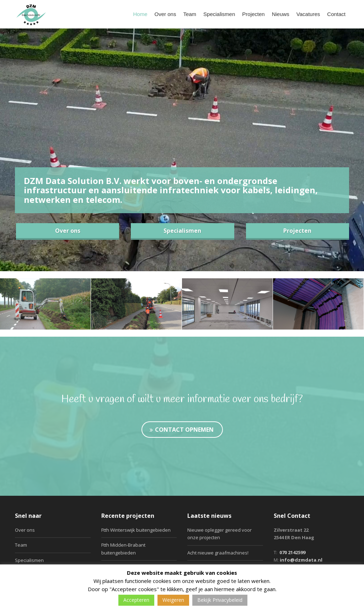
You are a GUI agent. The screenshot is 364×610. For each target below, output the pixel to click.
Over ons (165, 14)
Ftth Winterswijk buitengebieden (136, 530)
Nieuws (281, 14)
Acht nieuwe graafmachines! (218, 553)
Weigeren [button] (173, 600)
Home (140, 14)
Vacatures (308, 14)
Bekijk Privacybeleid (220, 600)
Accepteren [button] (136, 600)
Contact (336, 14)
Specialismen (219, 14)
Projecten (253, 14)
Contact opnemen (182, 430)
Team (190, 14)
